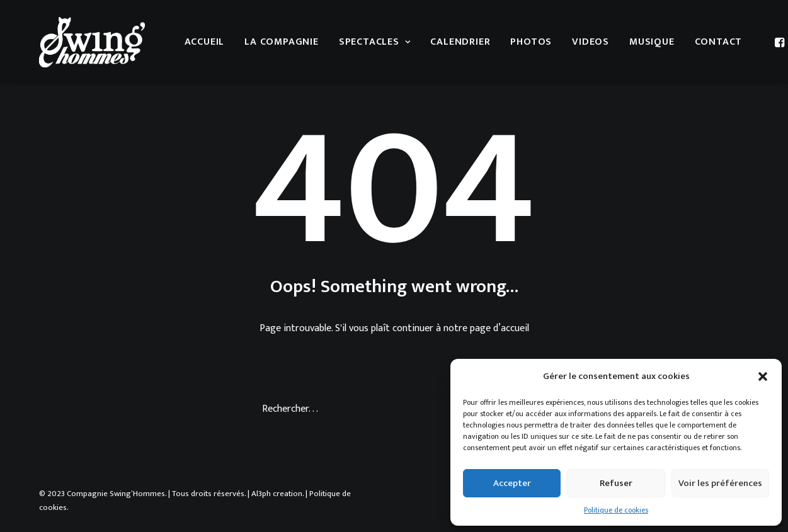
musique (652, 42)
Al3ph (261, 494)
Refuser (616, 483)
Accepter (512, 483)
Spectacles (375, 42)
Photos (531, 42)
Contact (719, 42)
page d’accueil (500, 328)
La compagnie (282, 42)
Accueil (205, 42)
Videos (591, 42)
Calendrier (460, 42)
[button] (763, 376)
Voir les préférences (720, 483)
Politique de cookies (616, 510)
